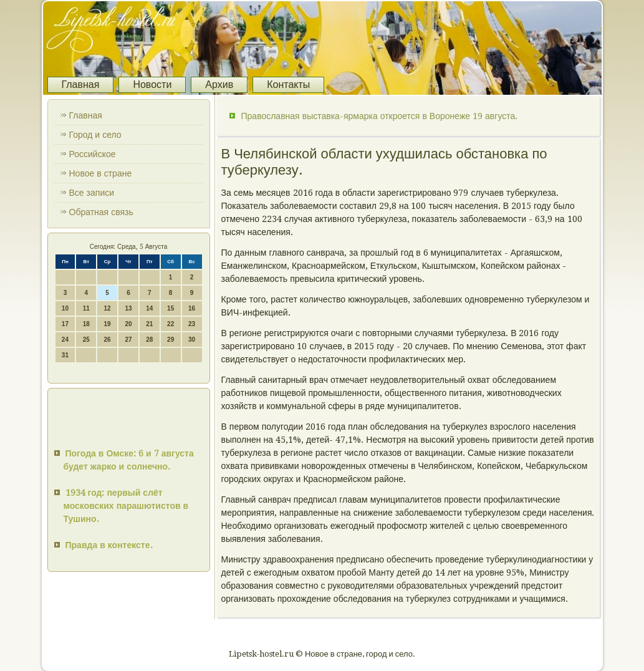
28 (149, 340)
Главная (81, 84)
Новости (152, 84)
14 (149, 308)
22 (171, 324)
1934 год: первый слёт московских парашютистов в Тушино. (126, 506)
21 (149, 324)
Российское (93, 154)
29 (171, 340)
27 (128, 340)
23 (192, 324)
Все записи (92, 193)
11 (86, 308)
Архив (219, 84)
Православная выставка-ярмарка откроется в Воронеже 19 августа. (380, 116)
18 (86, 324)
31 (65, 355)
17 (65, 324)
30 (192, 340)
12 (108, 308)
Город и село (95, 135)
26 (108, 340)
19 (108, 324)
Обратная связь (101, 212)
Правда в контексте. (109, 545)
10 (65, 308)
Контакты (288, 84)
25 (86, 340)
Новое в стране (101, 173)
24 (65, 340)
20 (128, 324)
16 (192, 308)
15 (171, 308)
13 (128, 308)
